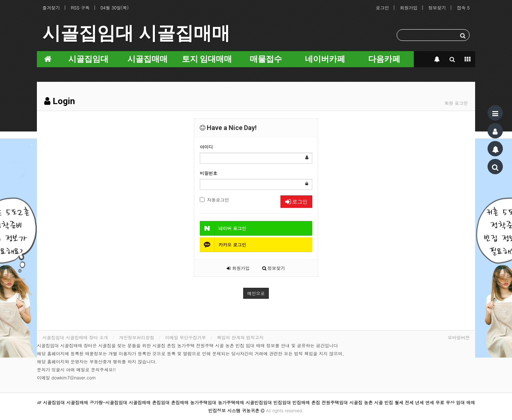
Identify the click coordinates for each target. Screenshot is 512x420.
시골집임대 (88, 59)
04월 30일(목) (114, 7)
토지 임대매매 (207, 59)
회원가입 (409, 7)
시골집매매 (148, 59)
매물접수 (266, 59)
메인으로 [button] (256, 293)
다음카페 (384, 59)
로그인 (382, 7)
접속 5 (463, 7)
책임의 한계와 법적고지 (240, 337)
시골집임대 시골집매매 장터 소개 (75, 337)
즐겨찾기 (51, 7)
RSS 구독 (80, 7)
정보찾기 (437, 7)
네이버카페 (325, 59)
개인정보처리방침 (137, 337)
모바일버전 (459, 337)
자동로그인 (214, 200)
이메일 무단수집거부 (186, 337)
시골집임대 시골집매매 (136, 33)
